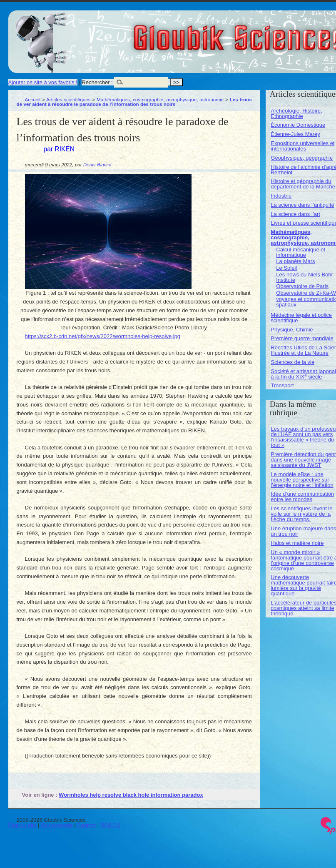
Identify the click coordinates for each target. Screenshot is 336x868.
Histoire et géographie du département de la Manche (303, 184)
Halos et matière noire (297, 543)
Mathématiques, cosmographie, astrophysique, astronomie (160, 99)
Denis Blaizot (97, 164)
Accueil (33, 99)
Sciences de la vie (292, 362)
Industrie (281, 196)
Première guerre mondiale (302, 338)
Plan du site (22, 825)
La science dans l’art (295, 214)
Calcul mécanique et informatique (301, 252)
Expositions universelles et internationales (302, 146)
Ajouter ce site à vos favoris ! (43, 82)
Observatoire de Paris (302, 286)
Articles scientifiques (68, 99)
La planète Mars (295, 261)
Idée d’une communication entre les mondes (302, 497)
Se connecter (57, 825)
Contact (86, 825)
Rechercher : (97, 82)
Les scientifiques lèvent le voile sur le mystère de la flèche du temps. (301, 514)
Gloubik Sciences (287, 33)
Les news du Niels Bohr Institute (305, 277)
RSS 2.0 (110, 825)
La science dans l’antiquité (302, 205)
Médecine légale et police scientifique (301, 318)
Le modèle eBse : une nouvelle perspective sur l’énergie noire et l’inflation (302, 480)
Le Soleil (286, 268)
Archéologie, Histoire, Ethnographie (296, 113)
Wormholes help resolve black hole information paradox (131, 795)
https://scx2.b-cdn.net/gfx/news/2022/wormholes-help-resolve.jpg (103, 336)
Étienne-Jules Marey (295, 134)
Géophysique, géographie (302, 158)
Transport (282, 385)
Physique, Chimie (292, 330)
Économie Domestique (298, 125)
